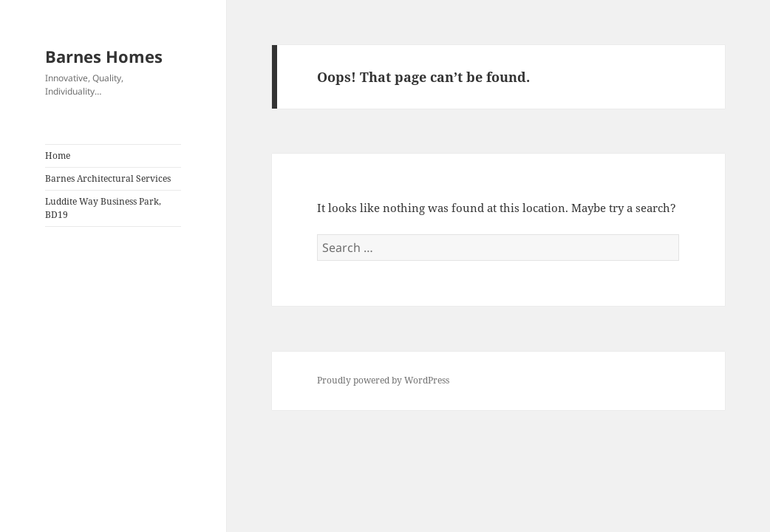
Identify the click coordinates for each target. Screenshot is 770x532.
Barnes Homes (104, 56)
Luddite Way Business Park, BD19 (103, 208)
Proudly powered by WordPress (383, 380)
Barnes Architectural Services (108, 178)
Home (58, 156)
